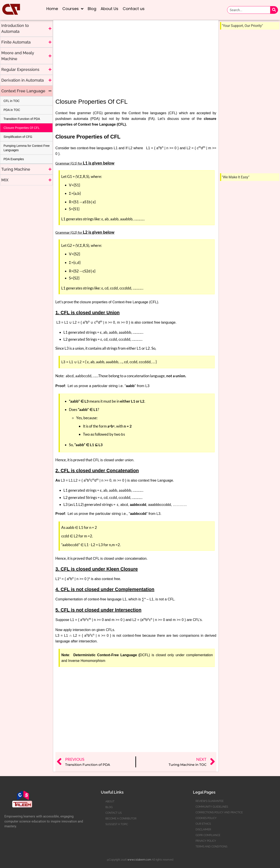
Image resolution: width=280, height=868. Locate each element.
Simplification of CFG (18, 137)
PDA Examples (14, 159)
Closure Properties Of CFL (22, 128)
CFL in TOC (12, 101)
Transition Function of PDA (22, 119)
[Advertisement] (28, 217)
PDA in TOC (12, 110)
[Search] (274, 10)
